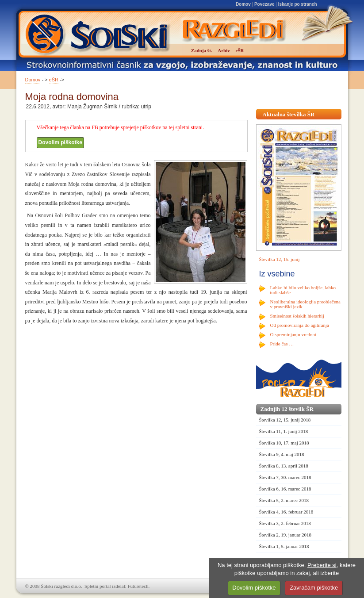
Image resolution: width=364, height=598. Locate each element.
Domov (243, 4)
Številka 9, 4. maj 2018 (282, 454)
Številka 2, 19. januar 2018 (285, 535)
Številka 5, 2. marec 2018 (284, 500)
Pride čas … (282, 344)
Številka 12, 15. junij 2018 (285, 420)
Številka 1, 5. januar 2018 (284, 546)
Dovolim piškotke (60, 142)
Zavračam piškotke (314, 588)
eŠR (54, 80)
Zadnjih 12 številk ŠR (287, 409)
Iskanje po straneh (298, 4)
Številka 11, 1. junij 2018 (284, 431)
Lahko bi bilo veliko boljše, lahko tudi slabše (303, 290)
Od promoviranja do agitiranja (300, 325)
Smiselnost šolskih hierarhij (297, 316)
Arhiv (224, 50)
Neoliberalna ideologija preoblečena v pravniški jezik (305, 304)
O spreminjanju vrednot (293, 334)
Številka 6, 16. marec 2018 (285, 489)
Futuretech (138, 586)
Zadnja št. (202, 50)
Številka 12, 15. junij (280, 259)
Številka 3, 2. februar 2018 (285, 523)
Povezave (264, 4)
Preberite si (322, 565)
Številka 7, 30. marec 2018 (285, 477)
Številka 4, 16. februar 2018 (286, 512)
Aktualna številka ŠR (289, 114)
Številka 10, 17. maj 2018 (284, 443)
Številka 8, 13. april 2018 (284, 466)
